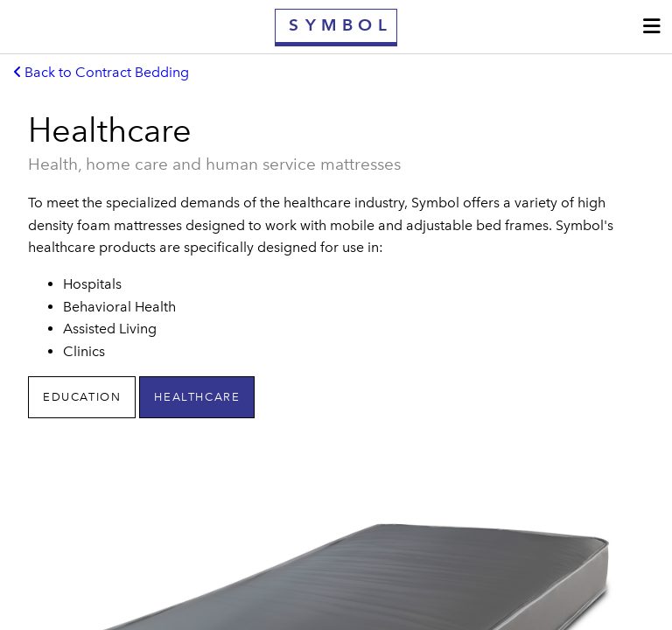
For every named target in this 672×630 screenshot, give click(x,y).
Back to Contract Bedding (101, 72)
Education (82, 397)
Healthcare (197, 397)
